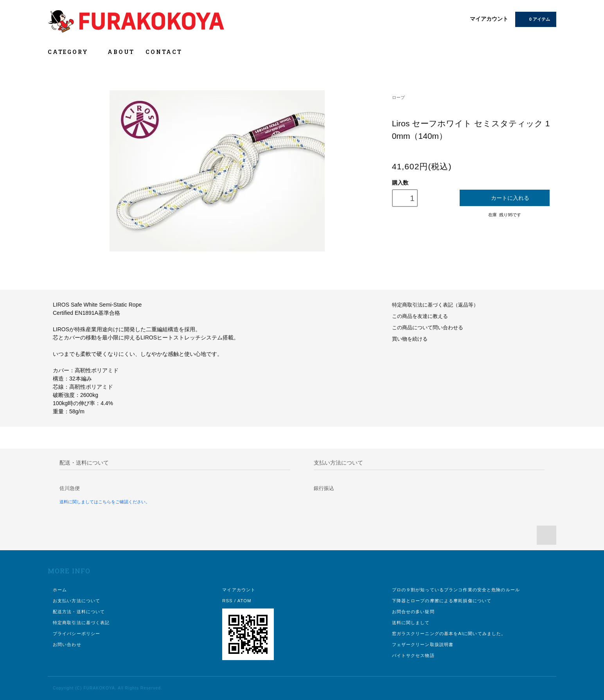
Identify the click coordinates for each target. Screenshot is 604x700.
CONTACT (164, 52)
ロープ (398, 97)
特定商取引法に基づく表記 (81, 623)
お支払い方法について (76, 601)
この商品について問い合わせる (428, 328)
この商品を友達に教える (420, 316)
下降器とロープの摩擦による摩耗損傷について (442, 601)
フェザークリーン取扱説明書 (423, 644)
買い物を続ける (410, 339)
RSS (227, 601)
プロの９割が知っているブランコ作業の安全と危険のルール (456, 590)
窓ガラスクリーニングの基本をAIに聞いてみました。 (449, 634)
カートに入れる (505, 198)
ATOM (244, 601)
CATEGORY (72, 52)
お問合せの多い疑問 (413, 612)
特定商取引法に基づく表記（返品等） (435, 305)
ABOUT (121, 52)
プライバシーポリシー (76, 634)
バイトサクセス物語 (413, 655)
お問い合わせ (67, 644)
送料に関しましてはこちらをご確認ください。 (105, 502)
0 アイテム (535, 19)
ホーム (60, 590)
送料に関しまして (411, 623)
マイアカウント (489, 19)
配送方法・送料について (79, 612)
